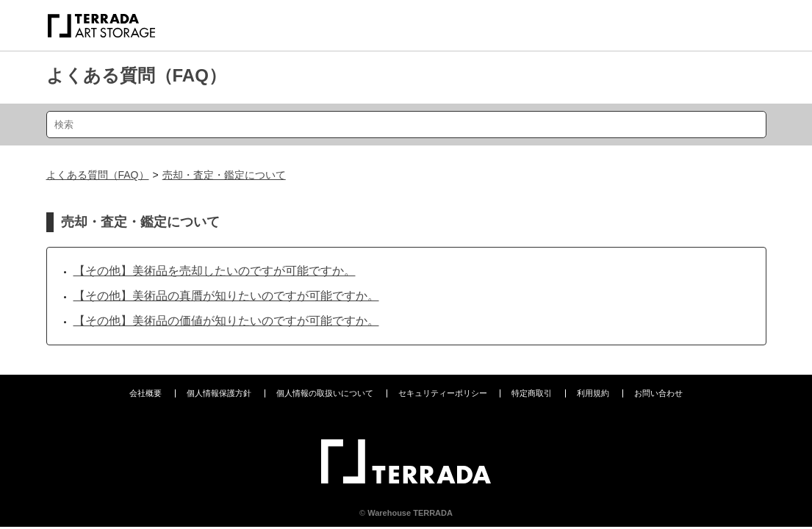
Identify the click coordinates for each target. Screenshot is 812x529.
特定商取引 (532, 393)
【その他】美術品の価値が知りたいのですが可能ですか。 (226, 321)
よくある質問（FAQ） (136, 75)
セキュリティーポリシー (443, 393)
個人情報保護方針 (219, 393)
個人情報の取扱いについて (325, 393)
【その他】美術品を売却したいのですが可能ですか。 (215, 271)
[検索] (406, 125)
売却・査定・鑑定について (224, 175)
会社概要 (145, 393)
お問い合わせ (658, 393)
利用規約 (593, 393)
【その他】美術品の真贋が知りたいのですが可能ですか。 (226, 296)
